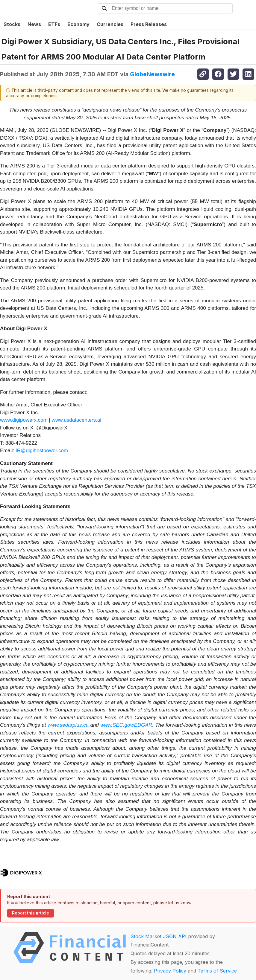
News (34, 24)
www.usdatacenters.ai (77, 420)
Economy (78, 24)
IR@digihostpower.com (42, 451)
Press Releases (149, 24)
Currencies (110, 24)
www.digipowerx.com (24, 420)
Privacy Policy (170, 971)
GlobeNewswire (152, 74)
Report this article (31, 913)
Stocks (12, 24)
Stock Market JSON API (159, 936)
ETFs (54, 24)
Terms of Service (217, 971)
